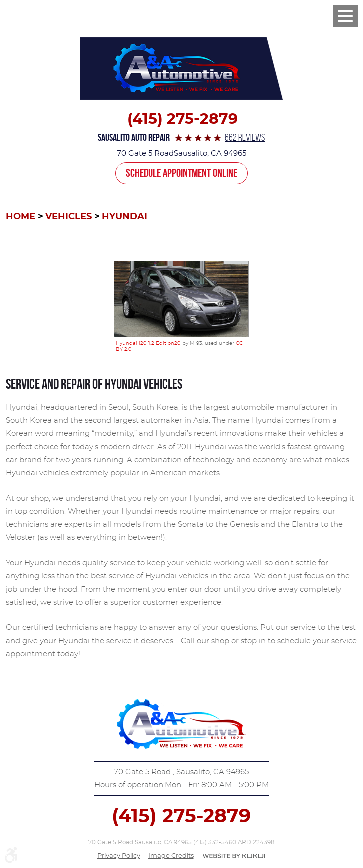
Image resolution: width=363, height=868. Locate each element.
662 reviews (245, 138)
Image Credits (171, 856)
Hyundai (125, 217)
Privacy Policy (119, 856)
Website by (234, 856)
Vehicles (69, 217)
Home (21, 217)
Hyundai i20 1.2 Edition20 (148, 343)
